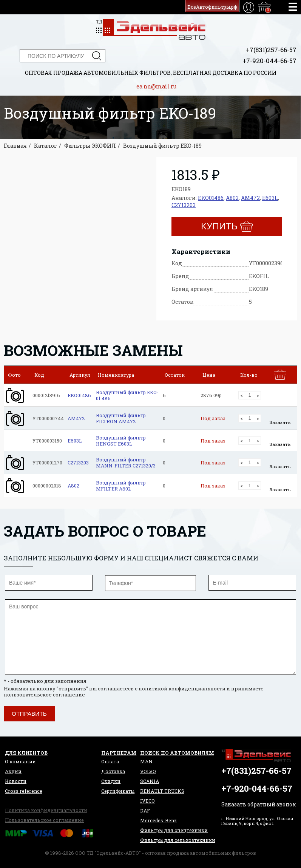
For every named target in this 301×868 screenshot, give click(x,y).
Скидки (111, 781)
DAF (145, 811)
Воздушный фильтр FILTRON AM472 (121, 418)
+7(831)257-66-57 (271, 50)
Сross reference (24, 791)
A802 (232, 198)
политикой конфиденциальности (182, 689)
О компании (20, 761)
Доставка (113, 771)
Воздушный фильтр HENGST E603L (121, 441)
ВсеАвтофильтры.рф (212, 7)
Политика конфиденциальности (46, 810)
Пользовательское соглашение (44, 820)
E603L (270, 198)
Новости (16, 781)
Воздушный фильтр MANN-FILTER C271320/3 (126, 463)
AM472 (250, 198)
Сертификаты (118, 791)
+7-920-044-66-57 (269, 61)
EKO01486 (211, 198)
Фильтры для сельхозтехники (178, 840)
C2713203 (184, 205)
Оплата (110, 761)
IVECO (147, 801)
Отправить (29, 714)
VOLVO (148, 771)
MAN (146, 761)
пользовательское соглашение (44, 695)
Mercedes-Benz (158, 820)
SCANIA (150, 781)
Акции (13, 771)
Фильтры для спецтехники (174, 830)
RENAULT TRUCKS (162, 791)
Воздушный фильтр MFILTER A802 (121, 486)
